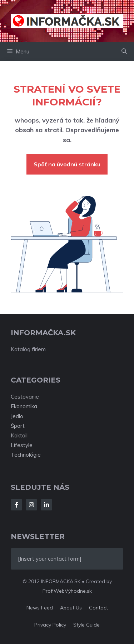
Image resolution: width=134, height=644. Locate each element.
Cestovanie (25, 397)
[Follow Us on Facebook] (16, 505)
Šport (18, 426)
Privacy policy (50, 625)
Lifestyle (22, 445)
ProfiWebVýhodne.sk (67, 591)
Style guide (86, 625)
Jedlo (17, 416)
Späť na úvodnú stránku (67, 164)
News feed (40, 608)
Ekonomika (24, 406)
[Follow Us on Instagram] (31, 505)
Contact (98, 608)
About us (71, 608)
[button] (124, 52)
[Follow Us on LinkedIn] (46, 505)
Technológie (26, 455)
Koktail (19, 435)
